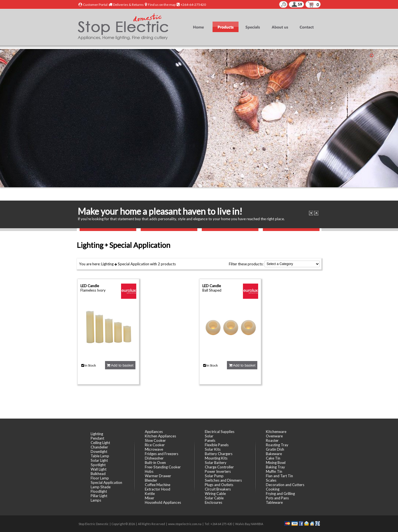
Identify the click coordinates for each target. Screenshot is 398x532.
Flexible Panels (217, 445)
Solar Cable (214, 498)
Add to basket (120, 365)
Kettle (150, 494)
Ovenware (274, 436)
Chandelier (99, 447)
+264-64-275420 (193, 5)
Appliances (154, 432)
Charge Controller (219, 467)
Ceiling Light (100, 443)
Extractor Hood (158, 489)
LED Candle (90, 286)
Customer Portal (95, 5)
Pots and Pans (277, 498)
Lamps (96, 500)
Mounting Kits (216, 458)
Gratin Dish (275, 449)
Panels (210, 440)
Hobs (149, 471)
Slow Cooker (155, 440)
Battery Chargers (219, 454)
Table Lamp (100, 456)
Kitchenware (276, 432)
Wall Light (99, 469)
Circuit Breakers (218, 489)
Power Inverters (218, 471)
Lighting (107, 264)
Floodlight (99, 491)
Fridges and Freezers (162, 454)
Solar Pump (214, 476)
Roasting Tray (277, 445)
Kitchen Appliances (160, 436)
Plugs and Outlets (219, 485)
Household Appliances (163, 502)
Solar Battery (216, 463)
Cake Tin (273, 458)
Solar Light (99, 460)
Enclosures (214, 502)
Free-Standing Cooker (163, 467)
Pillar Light (99, 496)
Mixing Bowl (276, 463)
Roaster (272, 440)
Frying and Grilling (280, 494)
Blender (151, 480)
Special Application (133, 264)
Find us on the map (162, 5)
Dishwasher (154, 458)
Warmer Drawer (158, 476)
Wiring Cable (215, 494)
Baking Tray (275, 467)
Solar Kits (213, 449)
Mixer (150, 498)
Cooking (273, 489)
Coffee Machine (158, 485)
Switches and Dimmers (223, 480)
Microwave (154, 449)
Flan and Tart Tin (279, 476)
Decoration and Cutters (285, 485)
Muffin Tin (274, 471)
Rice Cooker (155, 445)
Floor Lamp (100, 478)
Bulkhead (98, 474)
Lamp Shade (101, 487)
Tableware (274, 502)
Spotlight (98, 465)
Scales (271, 480)
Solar (209, 436)
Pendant (97, 438)
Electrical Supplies (220, 432)
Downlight (99, 451)
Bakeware (274, 454)
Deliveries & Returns (128, 5)
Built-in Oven (155, 463)
